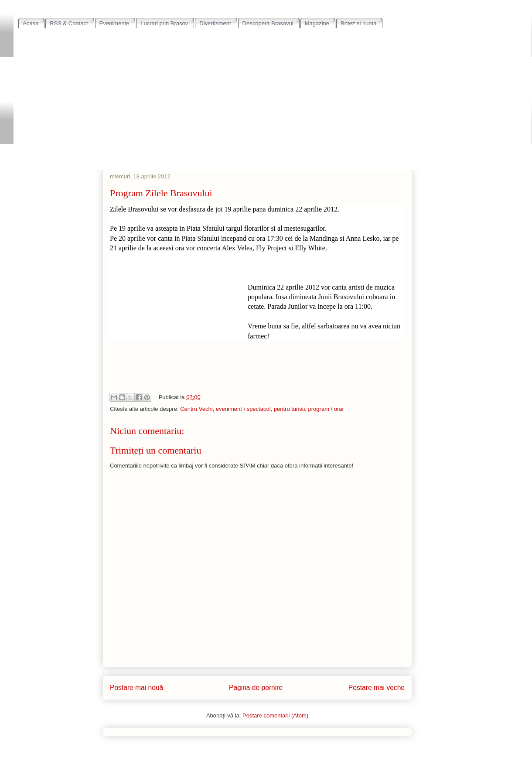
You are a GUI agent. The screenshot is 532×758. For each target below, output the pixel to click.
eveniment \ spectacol (243, 409)
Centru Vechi (196, 409)
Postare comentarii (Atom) (275, 715)
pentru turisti (290, 409)
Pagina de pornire (256, 688)
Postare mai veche (377, 688)
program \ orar (326, 409)
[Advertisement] (273, 94)
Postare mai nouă (136, 688)
